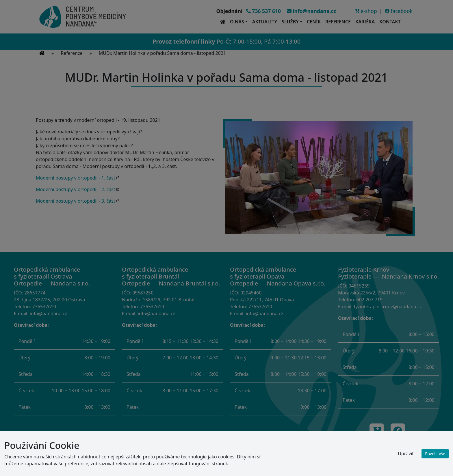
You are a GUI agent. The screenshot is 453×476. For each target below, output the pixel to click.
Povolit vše (435, 454)
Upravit (406, 453)
